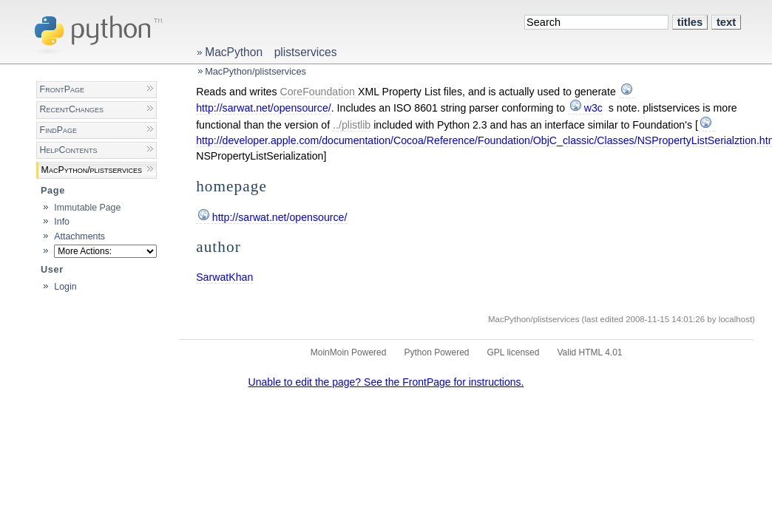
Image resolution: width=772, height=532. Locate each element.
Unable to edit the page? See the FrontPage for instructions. (386, 382)
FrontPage (62, 89)
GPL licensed (514, 352)
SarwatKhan (224, 277)
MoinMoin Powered (349, 352)
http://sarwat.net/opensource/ (280, 217)
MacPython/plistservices (255, 71)
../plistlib (352, 125)
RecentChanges (72, 109)
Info (62, 222)
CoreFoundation (317, 92)
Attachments (79, 236)
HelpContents (69, 150)
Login (65, 287)
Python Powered (436, 352)
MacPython (234, 52)
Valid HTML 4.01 (589, 352)
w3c (593, 108)
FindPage (58, 130)
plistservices (306, 52)
